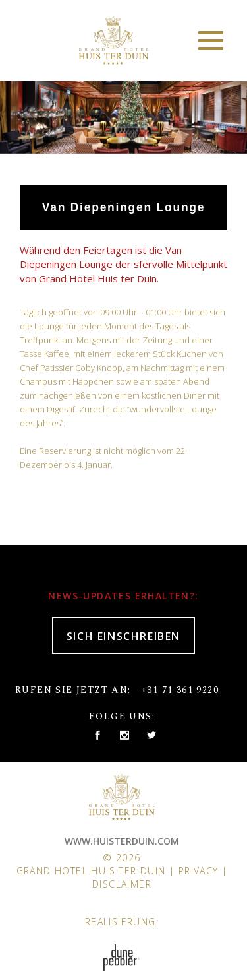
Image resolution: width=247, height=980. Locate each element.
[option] (123, 114)
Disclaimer (122, 884)
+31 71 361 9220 (180, 690)
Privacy (199, 871)
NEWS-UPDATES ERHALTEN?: (123, 596)
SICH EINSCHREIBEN (123, 636)
